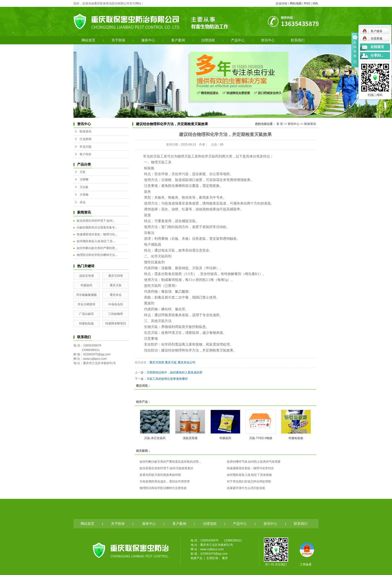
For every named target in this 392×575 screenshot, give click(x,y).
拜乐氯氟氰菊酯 (86, 295)
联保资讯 (86, 132)
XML (315, 3)
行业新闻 (86, 139)
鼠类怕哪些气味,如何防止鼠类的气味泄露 (254, 462)
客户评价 (86, 154)
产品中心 (238, 40)
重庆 (225, 558)
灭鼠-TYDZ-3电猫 (261, 438)
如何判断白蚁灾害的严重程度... (97, 248)
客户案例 (178, 40)
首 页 (280, 124)
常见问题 (86, 147)
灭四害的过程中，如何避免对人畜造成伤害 (174, 372)
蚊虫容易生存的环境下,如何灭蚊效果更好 (166, 468)
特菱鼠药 (86, 285)
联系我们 (298, 40)
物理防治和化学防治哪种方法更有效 (163, 488)
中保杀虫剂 (116, 304)
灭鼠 (83, 172)
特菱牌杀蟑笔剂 (116, 323)
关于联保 (118, 40)
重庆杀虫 (116, 295)
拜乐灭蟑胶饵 (86, 304)
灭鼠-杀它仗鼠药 (155, 438)
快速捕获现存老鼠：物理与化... (97, 234)
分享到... (377, 55)
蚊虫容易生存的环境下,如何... (96, 221)
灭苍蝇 (84, 195)
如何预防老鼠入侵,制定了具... (96, 241)
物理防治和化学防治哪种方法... (97, 255)
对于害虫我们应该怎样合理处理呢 (249, 481)
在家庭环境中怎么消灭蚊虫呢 (246, 488)
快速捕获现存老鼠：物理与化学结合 (250, 468)
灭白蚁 (84, 187)
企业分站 (282, 3)
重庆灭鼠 (116, 285)
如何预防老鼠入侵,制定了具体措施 (249, 475)
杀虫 (83, 202)
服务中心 (148, 40)
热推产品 (196, 558)
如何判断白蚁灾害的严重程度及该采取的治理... (170, 462)
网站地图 (296, 3)
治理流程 (208, 40)
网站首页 (88, 40)
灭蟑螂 (84, 180)
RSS (307, 3)
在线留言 (377, 47)
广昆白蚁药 (86, 314)
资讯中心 (268, 40)
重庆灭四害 (116, 276)
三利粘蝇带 (116, 314)
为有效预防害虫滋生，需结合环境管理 (165, 481)
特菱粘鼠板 (86, 323)
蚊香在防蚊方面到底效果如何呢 (160, 475)
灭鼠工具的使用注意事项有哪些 (167, 379)
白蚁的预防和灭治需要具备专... (97, 228)
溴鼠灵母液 (86, 276)
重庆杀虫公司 (186, 362)
